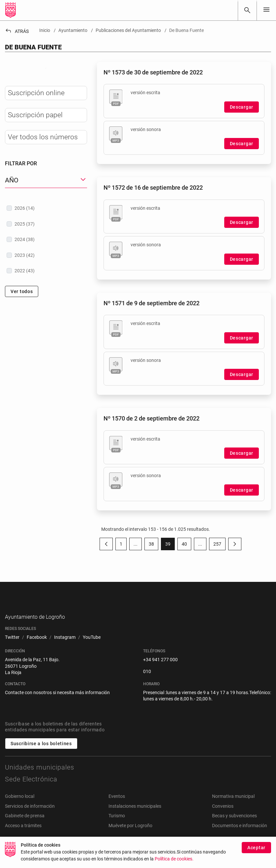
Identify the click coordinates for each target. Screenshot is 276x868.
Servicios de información (30, 816)
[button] (46, 231)
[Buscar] (247, 10)
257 (219, 545)
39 (170, 545)
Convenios (223, 816)
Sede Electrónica (31, 789)
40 (186, 545)
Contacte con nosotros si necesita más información (57, 703)
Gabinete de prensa (25, 826)
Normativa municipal (233, 806)
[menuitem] (12, 648)
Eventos (117, 806)
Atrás (17, 31)
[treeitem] (46, 259)
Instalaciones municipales (135, 816)
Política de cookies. (174, 863)
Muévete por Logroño (130, 836)
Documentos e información (240, 836)
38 (153, 545)
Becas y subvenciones (234, 826)
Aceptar (256, 851)
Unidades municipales (40, 777)
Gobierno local (20, 806)
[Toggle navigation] (266, 10)
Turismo (117, 826)
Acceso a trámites (23, 836)
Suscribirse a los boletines (41, 754)
